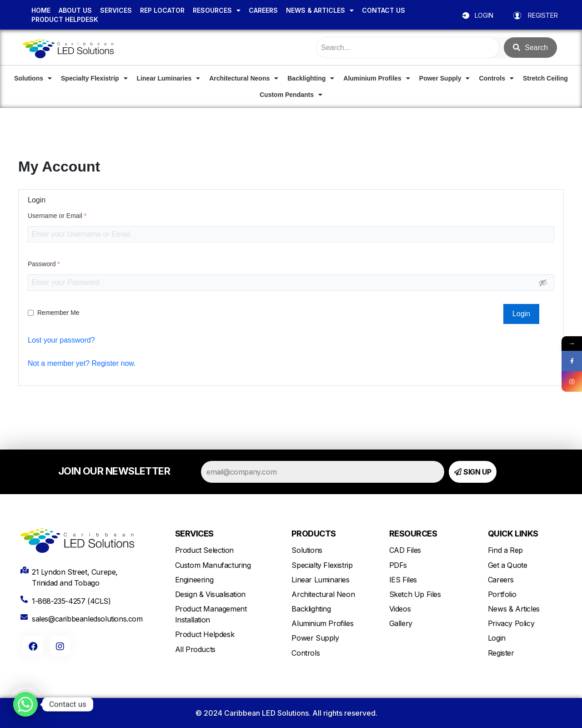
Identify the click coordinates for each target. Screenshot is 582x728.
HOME (41, 10)
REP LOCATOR (162, 10)
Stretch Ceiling (545, 78)
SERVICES (116, 10)
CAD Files (405, 550)
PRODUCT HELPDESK (65, 19)
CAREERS (263, 10)
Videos (400, 609)
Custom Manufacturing (213, 565)
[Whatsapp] (25, 704)
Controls (496, 78)
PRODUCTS (314, 533)
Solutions (33, 78)
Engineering (194, 580)
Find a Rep (505, 550)
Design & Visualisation (210, 594)
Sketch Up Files (415, 594)
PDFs (398, 565)
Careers (501, 580)
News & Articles (514, 609)
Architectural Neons (244, 78)
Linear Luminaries (169, 78)
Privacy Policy (511, 623)
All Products (195, 649)
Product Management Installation (211, 614)
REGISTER (543, 15)
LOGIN (484, 15)
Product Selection (204, 550)
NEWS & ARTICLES (320, 10)
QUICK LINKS (513, 533)
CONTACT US (384, 10)
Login (497, 638)
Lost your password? (61, 340)
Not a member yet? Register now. (82, 363)
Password (44, 264)
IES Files (403, 580)
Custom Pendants (291, 95)
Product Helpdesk (205, 634)
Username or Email (57, 216)
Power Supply (445, 78)
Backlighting (311, 78)
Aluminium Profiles (377, 78)
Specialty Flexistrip (94, 78)
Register (501, 653)
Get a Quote (508, 565)
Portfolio (502, 594)
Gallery (401, 623)
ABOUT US (75, 10)
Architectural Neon (323, 594)
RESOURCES (217, 10)
